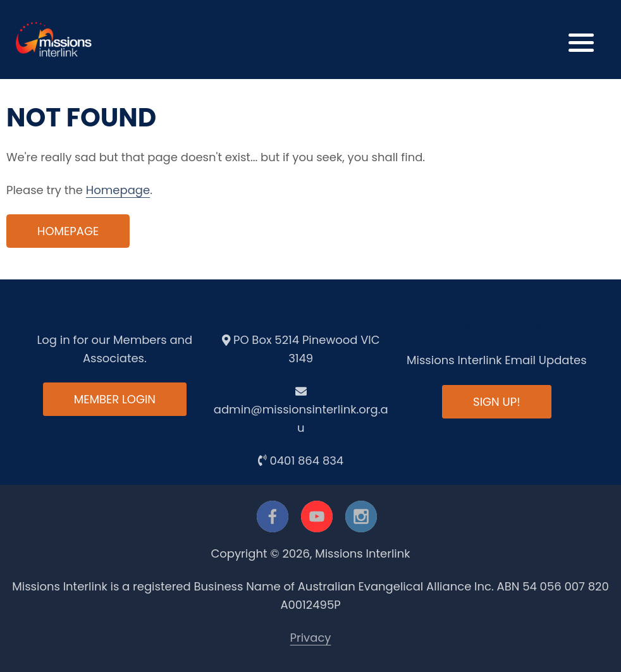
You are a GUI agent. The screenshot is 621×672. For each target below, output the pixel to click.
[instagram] (361, 516)
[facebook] (273, 516)
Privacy (311, 638)
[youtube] (317, 516)
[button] (581, 40)
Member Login (115, 399)
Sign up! (496, 402)
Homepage (118, 190)
